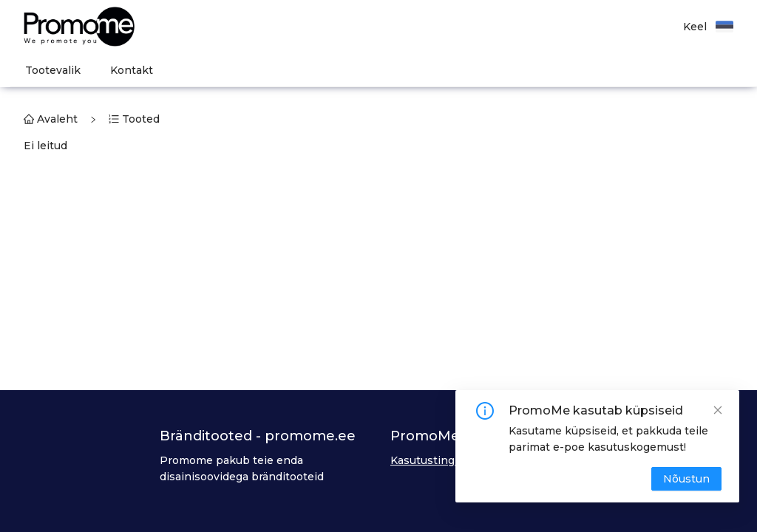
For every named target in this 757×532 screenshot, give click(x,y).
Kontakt (132, 70)
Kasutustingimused (442, 460)
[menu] (384, 70)
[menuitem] (53, 70)
